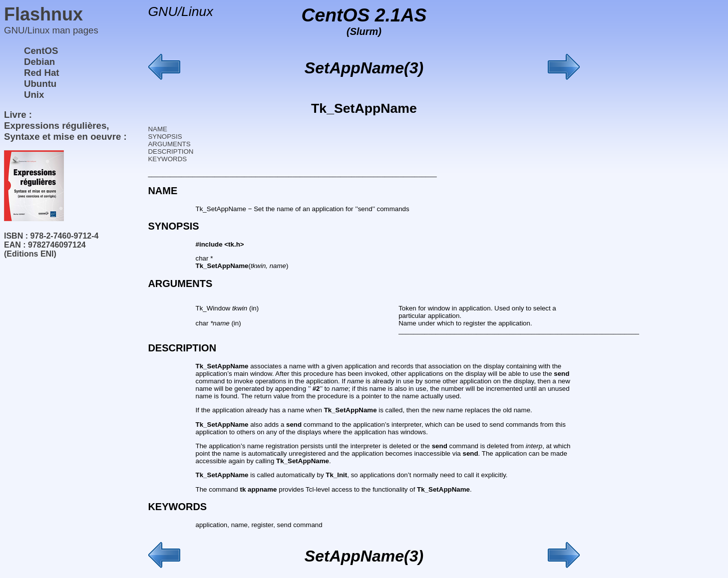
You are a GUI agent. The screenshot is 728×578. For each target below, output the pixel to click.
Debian (39, 62)
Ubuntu (40, 84)
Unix (34, 95)
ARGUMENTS (169, 144)
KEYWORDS (167, 159)
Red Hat (42, 73)
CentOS (41, 51)
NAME (158, 129)
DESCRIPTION (171, 151)
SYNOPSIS (165, 137)
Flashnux (43, 14)
